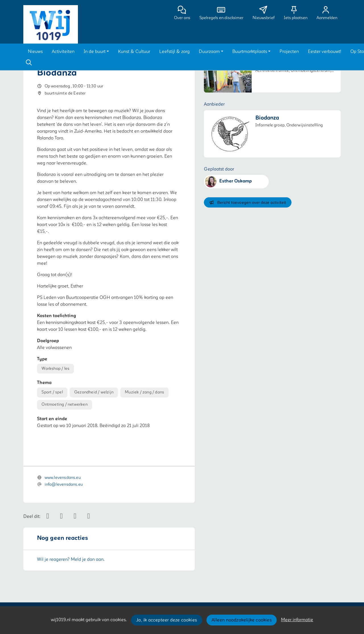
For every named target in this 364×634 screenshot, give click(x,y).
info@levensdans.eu (64, 484)
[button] (35, 52)
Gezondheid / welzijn (94, 392)
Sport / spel (52, 392)
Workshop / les (55, 369)
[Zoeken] (29, 63)
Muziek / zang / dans (144, 392)
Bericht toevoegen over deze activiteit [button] (248, 203)
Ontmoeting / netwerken (64, 404)
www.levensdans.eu (63, 478)
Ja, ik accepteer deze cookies (167, 620)
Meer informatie (297, 620)
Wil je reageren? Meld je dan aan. (71, 559)
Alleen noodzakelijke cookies (242, 620)
